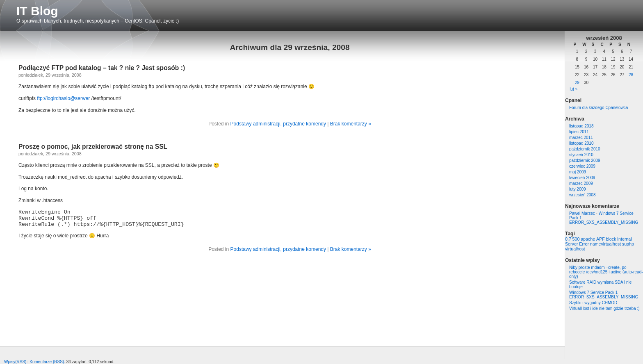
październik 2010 (585, 149)
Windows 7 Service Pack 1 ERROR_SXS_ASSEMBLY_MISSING (604, 295)
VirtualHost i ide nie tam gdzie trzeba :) (604, 308)
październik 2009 (585, 160)
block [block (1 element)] (611, 239)
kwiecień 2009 (582, 178)
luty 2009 (578, 189)
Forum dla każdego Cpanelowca (599, 108)
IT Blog (37, 11)
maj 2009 (578, 172)
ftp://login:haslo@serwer (63, 98)
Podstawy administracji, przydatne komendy (278, 124)
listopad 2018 (581, 126)
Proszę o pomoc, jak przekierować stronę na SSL (93, 147)
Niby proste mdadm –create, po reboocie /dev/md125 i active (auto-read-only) (606, 272)
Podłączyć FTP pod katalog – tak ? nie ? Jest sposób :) (102, 68)
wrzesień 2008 (582, 195)
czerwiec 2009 (582, 166)
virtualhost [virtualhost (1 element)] (575, 249)
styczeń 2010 (581, 155)
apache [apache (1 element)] (588, 239)
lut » (573, 89)
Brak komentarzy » (351, 124)
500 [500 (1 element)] (576, 239)
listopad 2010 (581, 143)
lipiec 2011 (579, 132)
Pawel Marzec (582, 213)
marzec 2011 (581, 138)
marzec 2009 (581, 183)
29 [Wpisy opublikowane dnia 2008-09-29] (577, 83)
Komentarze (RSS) (47, 362)
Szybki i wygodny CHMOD (593, 303)
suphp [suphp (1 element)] (628, 244)
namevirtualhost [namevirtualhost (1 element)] (605, 244)
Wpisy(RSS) (15, 362)
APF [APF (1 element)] (601, 239)
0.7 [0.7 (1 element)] (568, 239)
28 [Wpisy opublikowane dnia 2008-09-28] (631, 75)
